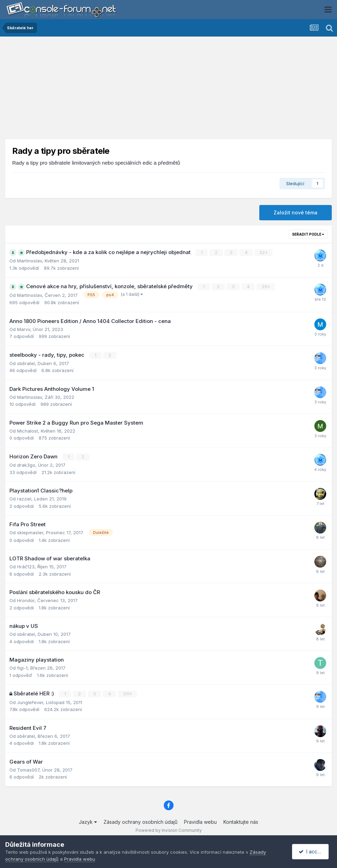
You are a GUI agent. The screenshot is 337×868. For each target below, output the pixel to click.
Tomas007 (28, 769)
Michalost (28, 431)
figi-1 (22, 668)
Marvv (24, 329)
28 (266, 287)
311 (127, 693)
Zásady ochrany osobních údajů (140, 822)
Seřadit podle (308, 234)
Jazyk (88, 822)
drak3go (26, 465)
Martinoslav (29, 261)
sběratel (26, 363)
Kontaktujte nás (241, 822)
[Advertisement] (169, 90)
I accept (311, 851)
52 (263, 252)
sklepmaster (30, 532)
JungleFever (30, 702)
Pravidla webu (200, 822)
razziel (24, 498)
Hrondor (26, 600)
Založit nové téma (296, 212)
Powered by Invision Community (169, 830)
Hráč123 (26, 566)
